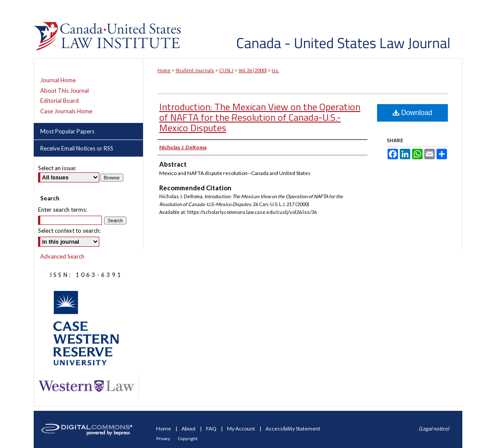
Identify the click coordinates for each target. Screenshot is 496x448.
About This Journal (65, 91)
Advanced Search (62, 256)
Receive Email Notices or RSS (77, 148)
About (189, 429)
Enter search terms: (63, 210)
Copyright (188, 438)
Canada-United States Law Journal (323, 29)
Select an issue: (57, 168)
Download (413, 113)
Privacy (164, 438)
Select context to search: (69, 231)
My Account (241, 429)
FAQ (212, 429)
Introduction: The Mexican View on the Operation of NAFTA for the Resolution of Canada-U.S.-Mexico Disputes (260, 117)
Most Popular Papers (67, 131)
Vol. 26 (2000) (253, 70)
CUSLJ (226, 70)
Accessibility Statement (293, 429)
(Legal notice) (434, 429)
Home (164, 70)
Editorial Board (59, 101)
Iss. (275, 70)
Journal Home (58, 80)
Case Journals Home (66, 111)
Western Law (86, 386)
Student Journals (195, 70)
